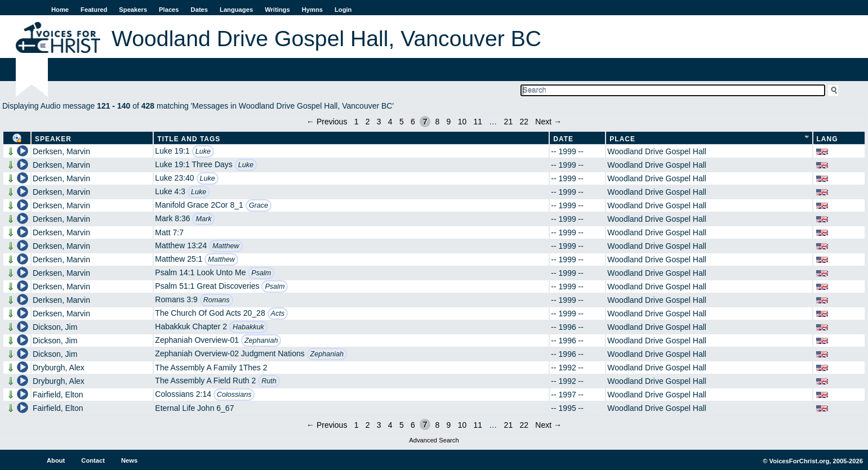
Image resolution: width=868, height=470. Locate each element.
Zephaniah (261, 341)
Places (169, 10)
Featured (94, 10)
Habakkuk (248, 327)
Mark (203, 219)
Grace (259, 205)
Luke (203, 151)
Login (343, 10)
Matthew (226, 246)
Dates (199, 10)
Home (60, 10)
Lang (827, 139)
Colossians (234, 395)
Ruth (269, 381)
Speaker (53, 139)
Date (563, 139)
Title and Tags (189, 139)
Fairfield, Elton (58, 395)
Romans (217, 300)
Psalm (261, 273)
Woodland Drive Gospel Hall (657, 151)
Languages (236, 10)
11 (478, 122)
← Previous (327, 122)
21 (509, 122)
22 (524, 122)
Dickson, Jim (55, 327)
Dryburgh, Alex (59, 368)
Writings (277, 10)
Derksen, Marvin (61, 151)
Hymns (312, 10)
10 (462, 122)
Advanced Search (434, 440)
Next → (548, 122)
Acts (278, 314)
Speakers (133, 10)
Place (622, 139)
